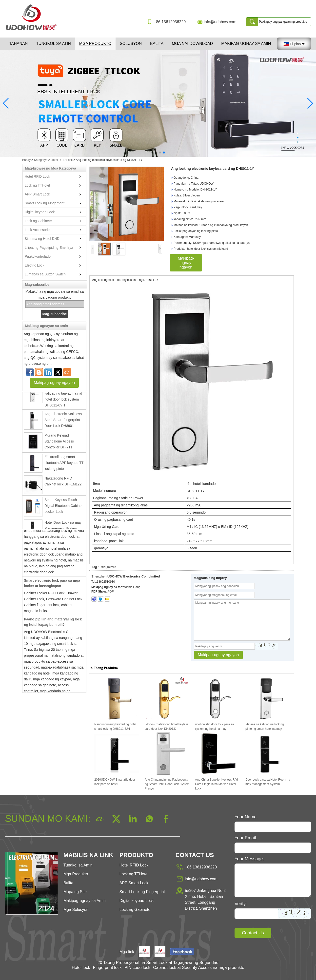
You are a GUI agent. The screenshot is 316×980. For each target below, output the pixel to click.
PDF (111, 592)
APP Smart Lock (37, 194)
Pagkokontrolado (38, 256)
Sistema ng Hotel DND (42, 239)
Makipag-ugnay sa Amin (246, 44)
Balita (157, 44)
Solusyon (131, 44)
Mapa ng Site (75, 892)
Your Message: (249, 859)
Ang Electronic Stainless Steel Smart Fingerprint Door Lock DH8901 (63, 421)
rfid (103, 567)
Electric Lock (34, 265)
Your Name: (246, 817)
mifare (112, 567)
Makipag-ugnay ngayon (54, 383)
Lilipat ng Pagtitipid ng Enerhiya (49, 248)
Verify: (241, 904)
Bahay (26, 160)
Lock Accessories (38, 230)
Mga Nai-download (192, 44)
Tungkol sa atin (53, 44)
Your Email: (246, 838)
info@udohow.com (220, 22)
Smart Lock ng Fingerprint (45, 203)
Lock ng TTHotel (37, 185)
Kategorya (41, 160)
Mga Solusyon (76, 910)
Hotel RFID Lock (62, 160)
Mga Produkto (95, 44)
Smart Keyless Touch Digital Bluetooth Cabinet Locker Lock (63, 507)
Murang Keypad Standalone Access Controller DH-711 (59, 443)
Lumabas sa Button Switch (45, 274)
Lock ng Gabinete (38, 221)
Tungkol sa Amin (78, 865)
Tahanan (18, 44)
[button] (152, 153)
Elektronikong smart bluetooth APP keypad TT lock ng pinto (64, 464)
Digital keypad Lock (40, 212)
